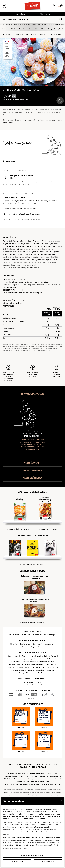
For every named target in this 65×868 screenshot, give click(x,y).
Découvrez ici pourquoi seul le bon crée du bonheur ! (32, 434)
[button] (54, 6)
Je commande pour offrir (31, 647)
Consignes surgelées (28, 644)
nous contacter (32, 470)
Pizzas (36, 659)
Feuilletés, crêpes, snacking (21, 659)
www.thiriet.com (45, 809)
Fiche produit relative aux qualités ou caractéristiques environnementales (33, 784)
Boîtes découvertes (47, 670)
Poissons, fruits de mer (31, 662)
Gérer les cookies (10, 840)
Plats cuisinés (15, 662)
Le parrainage (50, 635)
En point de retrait (35, 635)
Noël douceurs (13, 656)
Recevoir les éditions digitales (18, 529)
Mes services (45, 14)
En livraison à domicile (18, 635)
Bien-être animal (20, 779)
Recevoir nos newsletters (48, 529)
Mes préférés (20, 14)
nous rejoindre (32, 478)
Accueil (6, 34)
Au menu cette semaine (32, 682)
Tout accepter (48, 862)
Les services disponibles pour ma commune (35, 773)
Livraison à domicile (45, 644)
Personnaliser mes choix (32, 855)
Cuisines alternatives (18, 670)
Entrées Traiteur (51, 656)
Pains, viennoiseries (19, 34)
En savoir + (32, 698)
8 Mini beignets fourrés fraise (50, 34)
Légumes (12, 664)
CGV (55, 773)
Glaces (15, 667)
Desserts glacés (25, 667)
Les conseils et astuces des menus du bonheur (32, 685)
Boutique (22, 673)
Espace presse (48, 779)
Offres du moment (27, 656)
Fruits (9, 667)
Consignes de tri (34, 779)
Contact (58, 779)
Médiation (8, 779)
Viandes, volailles (48, 662)
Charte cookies (55, 776)
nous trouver (32, 463)
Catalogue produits (26, 776)
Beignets (32, 34)
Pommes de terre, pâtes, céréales (30, 664)
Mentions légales (10, 776)
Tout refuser (17, 862)
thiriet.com (13, 773)
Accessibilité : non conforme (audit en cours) (32, 782)
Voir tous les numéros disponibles (31, 564)
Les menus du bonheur (37, 673)
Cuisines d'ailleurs (47, 659)
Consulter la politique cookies (15, 848)
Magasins (14, 644)
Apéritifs (39, 656)
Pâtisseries (37, 667)
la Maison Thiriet (32, 394)
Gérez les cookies (42, 776)
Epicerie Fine (33, 670)
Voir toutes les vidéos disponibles (31, 622)
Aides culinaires (50, 664)
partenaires (8, 812)
